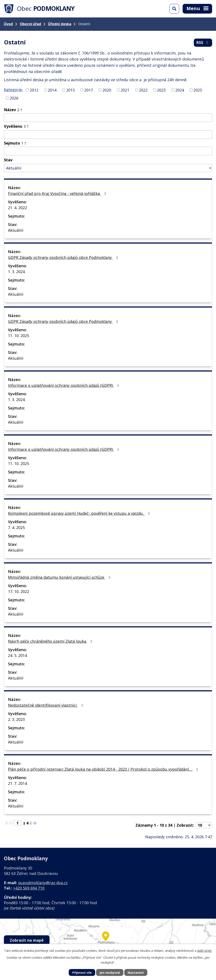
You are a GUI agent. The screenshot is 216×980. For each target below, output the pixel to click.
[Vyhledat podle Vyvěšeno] (108, 135)
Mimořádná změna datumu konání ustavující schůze (60, 577)
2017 (89, 90)
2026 (14, 98)
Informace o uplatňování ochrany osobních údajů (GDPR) (64, 385)
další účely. (205, 951)
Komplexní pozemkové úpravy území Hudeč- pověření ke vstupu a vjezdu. (80, 513)
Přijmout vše (82, 973)
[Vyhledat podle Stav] (108, 168)
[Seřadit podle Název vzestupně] (22, 109)
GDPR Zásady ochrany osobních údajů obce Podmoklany (64, 257)
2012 (34, 90)
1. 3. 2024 (16, 272)
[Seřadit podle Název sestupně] (22, 111)
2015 (70, 90)
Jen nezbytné (110, 973)
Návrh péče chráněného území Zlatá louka (51, 641)
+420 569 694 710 (29, 888)
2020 (107, 90)
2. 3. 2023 (16, 719)
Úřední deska (60, 24)
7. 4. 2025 (16, 527)
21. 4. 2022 (17, 208)
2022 (143, 90)
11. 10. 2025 (19, 336)
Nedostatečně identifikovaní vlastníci (46, 705)
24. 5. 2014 (17, 655)
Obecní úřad (30, 24)
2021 (125, 90)
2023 (161, 90)
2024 (180, 90)
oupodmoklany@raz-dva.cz (43, 883)
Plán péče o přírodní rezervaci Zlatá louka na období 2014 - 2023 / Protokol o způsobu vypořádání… (104, 769)
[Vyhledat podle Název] (108, 118)
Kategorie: (13, 90)
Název (12, 110)
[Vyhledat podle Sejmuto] (108, 151)
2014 (52, 90)
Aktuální (16, 230)
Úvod (8, 24)
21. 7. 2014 (17, 783)
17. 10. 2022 (19, 591)
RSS (203, 42)
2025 (198, 90)
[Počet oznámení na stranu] (204, 825)
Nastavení (136, 973)
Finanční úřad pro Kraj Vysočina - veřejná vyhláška (58, 193)
